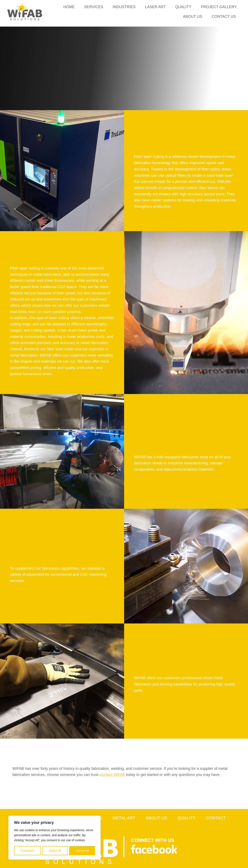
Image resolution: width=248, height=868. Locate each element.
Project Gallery (219, 7)
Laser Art (155, 7)
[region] (55, 838)
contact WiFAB (113, 775)
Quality (183, 7)
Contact (216, 818)
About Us (192, 17)
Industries (124, 7)
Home (69, 7)
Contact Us (224, 17)
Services (94, 7)
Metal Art (124, 818)
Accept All (82, 851)
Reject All (55, 851)
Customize (27, 851)
